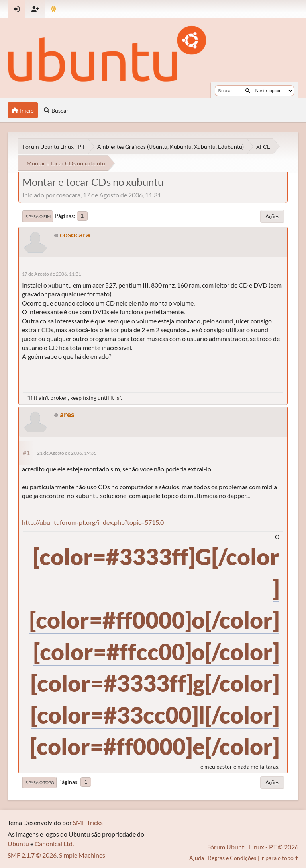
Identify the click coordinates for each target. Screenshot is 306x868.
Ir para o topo (39, 782)
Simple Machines (82, 855)
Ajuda (197, 858)
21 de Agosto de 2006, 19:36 (67, 453)
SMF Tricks (88, 822)
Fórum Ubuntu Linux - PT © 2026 (253, 847)
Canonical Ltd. (54, 844)
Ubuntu (18, 844)
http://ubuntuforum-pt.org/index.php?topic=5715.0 (93, 522)
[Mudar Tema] (54, 9)
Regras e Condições (232, 858)
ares (67, 414)
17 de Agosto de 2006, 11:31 (52, 274)
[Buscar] (248, 91)
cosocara (75, 235)
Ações (272, 216)
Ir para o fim (37, 216)
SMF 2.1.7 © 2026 (32, 855)
